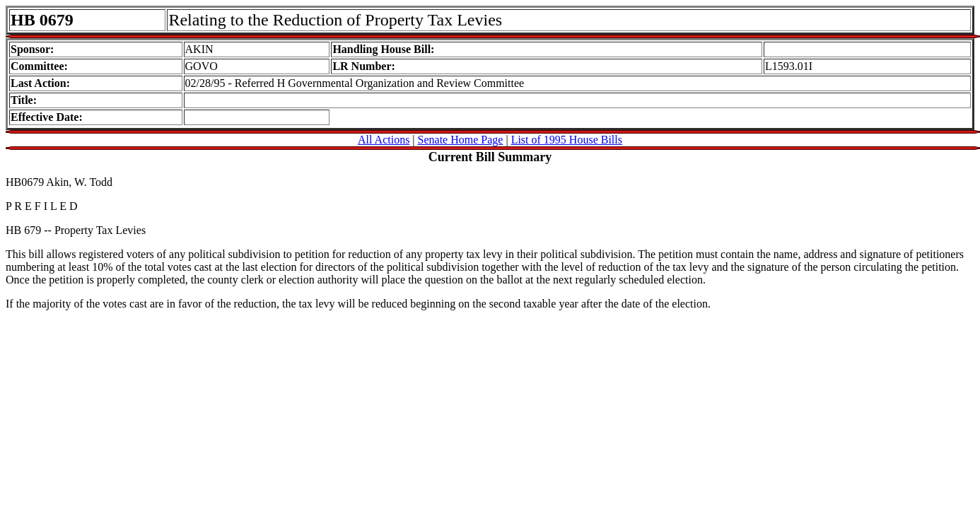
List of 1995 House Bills (567, 140)
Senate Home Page (461, 140)
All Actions (384, 140)
